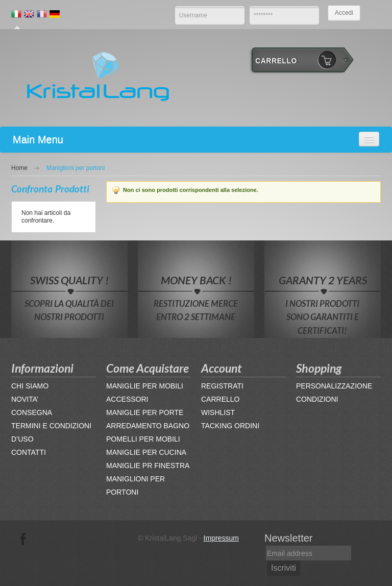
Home (19, 168)
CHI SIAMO (30, 386)
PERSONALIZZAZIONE (334, 386)
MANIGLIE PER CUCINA (146, 452)
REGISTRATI (222, 386)
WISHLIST (218, 412)
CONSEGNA (32, 412)
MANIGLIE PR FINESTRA (148, 466)
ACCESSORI (127, 399)
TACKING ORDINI (230, 426)
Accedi (344, 13)
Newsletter (288, 538)
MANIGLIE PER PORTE (145, 412)
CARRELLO (220, 399)
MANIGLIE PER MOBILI (145, 386)
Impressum (221, 538)
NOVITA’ (25, 399)
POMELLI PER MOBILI (143, 439)
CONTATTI (29, 452)
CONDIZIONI (317, 399)
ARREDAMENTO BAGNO (148, 426)
